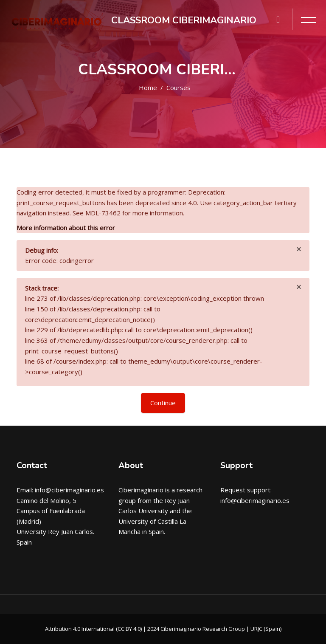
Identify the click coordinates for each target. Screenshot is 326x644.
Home (148, 88)
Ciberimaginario (141, 490)
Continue (163, 403)
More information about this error (66, 228)
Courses (178, 88)
